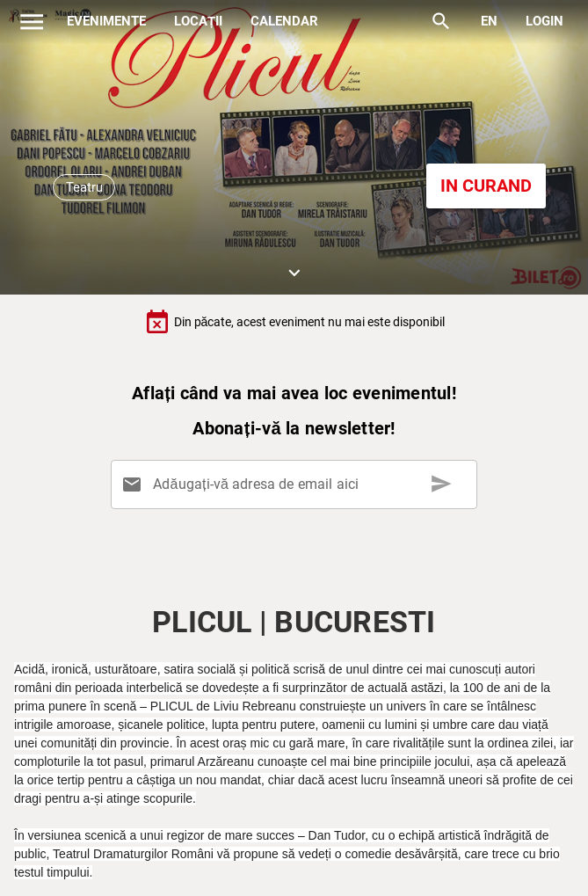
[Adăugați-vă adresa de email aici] (298, 484)
